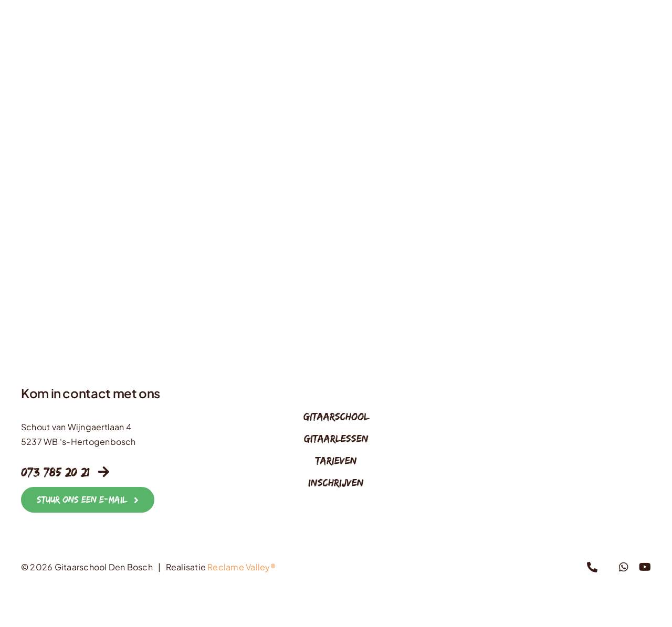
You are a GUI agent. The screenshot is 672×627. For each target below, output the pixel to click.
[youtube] (645, 567)
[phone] (592, 567)
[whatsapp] (624, 567)
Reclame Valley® (241, 567)
